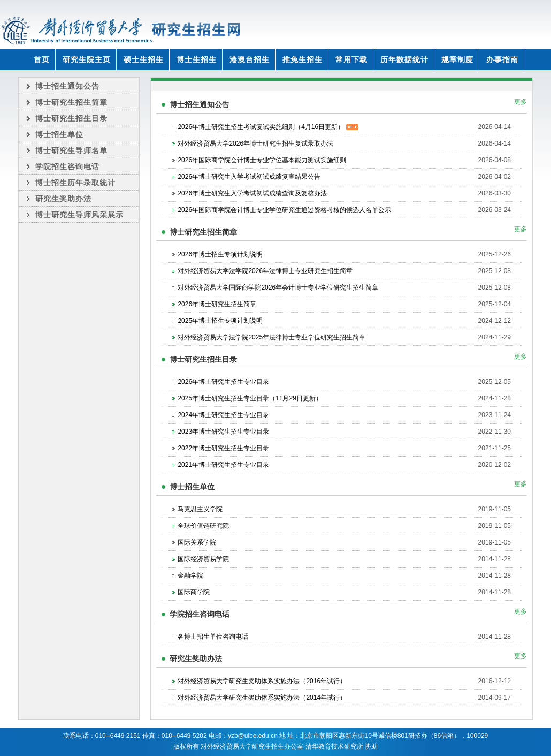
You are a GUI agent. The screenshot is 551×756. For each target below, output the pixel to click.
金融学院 (190, 576)
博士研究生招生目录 (71, 118)
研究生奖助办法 (63, 199)
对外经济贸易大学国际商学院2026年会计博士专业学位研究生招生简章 (278, 288)
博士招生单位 (59, 134)
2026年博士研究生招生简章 (217, 304)
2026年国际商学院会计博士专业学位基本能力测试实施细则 (262, 160)
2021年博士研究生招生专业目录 (223, 465)
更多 (521, 102)
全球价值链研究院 (203, 526)
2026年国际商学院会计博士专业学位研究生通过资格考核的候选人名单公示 (284, 210)
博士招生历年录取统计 (75, 183)
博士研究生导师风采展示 (79, 215)
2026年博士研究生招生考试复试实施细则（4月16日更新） (268, 127)
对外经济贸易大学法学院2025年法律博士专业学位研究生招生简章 (271, 337)
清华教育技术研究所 (334, 746)
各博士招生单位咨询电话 (213, 637)
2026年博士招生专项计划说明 (220, 254)
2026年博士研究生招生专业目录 (223, 382)
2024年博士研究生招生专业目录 (223, 415)
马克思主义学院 (200, 509)
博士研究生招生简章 (71, 102)
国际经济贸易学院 (203, 559)
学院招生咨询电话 (67, 167)
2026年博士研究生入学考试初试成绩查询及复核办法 (252, 193)
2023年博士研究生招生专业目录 (223, 432)
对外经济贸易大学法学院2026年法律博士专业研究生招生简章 (265, 271)
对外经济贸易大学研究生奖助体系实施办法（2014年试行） (262, 698)
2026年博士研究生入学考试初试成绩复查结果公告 (249, 177)
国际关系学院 (197, 542)
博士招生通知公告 (67, 86)
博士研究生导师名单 (71, 150)
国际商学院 (194, 592)
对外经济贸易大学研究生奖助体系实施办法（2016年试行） (262, 681)
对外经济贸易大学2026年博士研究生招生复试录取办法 (255, 143)
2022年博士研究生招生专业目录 (223, 448)
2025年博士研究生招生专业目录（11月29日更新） (250, 398)
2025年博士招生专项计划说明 (220, 321)
